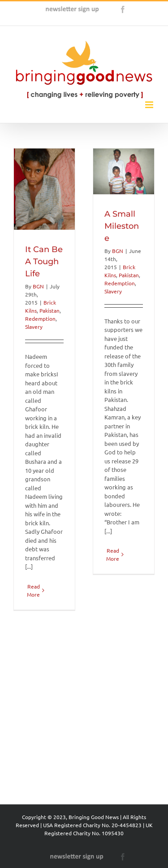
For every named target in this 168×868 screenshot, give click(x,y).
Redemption (40, 318)
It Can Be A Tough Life (44, 262)
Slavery (34, 327)
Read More (33, 757)
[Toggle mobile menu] (150, 105)
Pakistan (50, 310)
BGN (38, 286)
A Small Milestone (116, 253)
